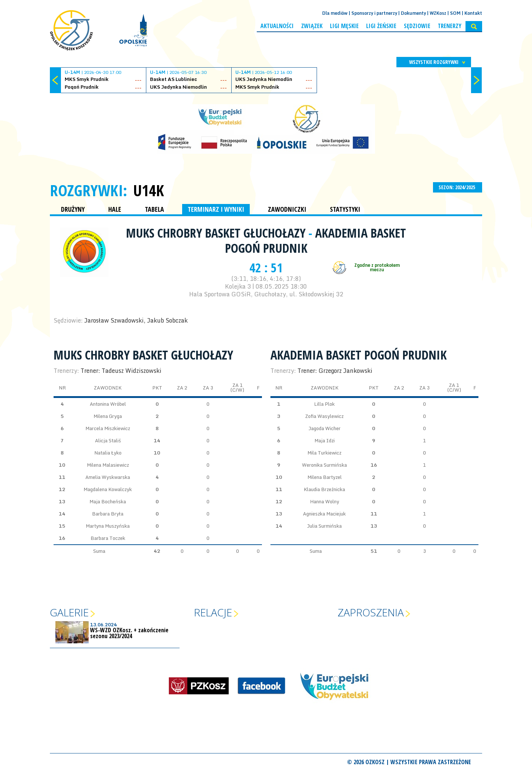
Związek (312, 26)
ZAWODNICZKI (287, 209)
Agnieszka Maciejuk (324, 514)
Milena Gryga (108, 416)
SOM (455, 13)
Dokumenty (413, 13)
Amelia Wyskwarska (108, 477)
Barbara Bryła (108, 514)
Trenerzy (450, 26)
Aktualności (277, 26)
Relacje (213, 612)
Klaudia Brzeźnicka (324, 489)
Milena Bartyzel (325, 477)
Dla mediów (335, 13)
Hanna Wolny (325, 501)
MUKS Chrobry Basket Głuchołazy (217, 233)
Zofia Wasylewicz (324, 416)
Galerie (69, 612)
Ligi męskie (344, 26)
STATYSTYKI (345, 209)
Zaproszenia (371, 612)
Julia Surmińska (324, 526)
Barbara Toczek (108, 538)
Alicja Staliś (108, 440)
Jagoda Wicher (325, 428)
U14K (149, 190)
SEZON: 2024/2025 (458, 187)
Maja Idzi (325, 440)
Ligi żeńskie (381, 26)
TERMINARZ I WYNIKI (216, 209)
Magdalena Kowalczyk (108, 489)
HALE (115, 209)
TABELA (154, 209)
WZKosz (438, 13)
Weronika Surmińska (324, 465)
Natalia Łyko (108, 453)
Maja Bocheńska (108, 501)
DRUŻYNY (73, 209)
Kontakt (473, 13)
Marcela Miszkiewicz (108, 428)
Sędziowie (417, 26)
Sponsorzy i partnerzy (374, 13)
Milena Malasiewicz (108, 465)
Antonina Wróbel (108, 404)
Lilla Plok (324, 404)
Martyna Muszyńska (108, 526)
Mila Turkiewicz (324, 453)
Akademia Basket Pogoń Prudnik (316, 240)
